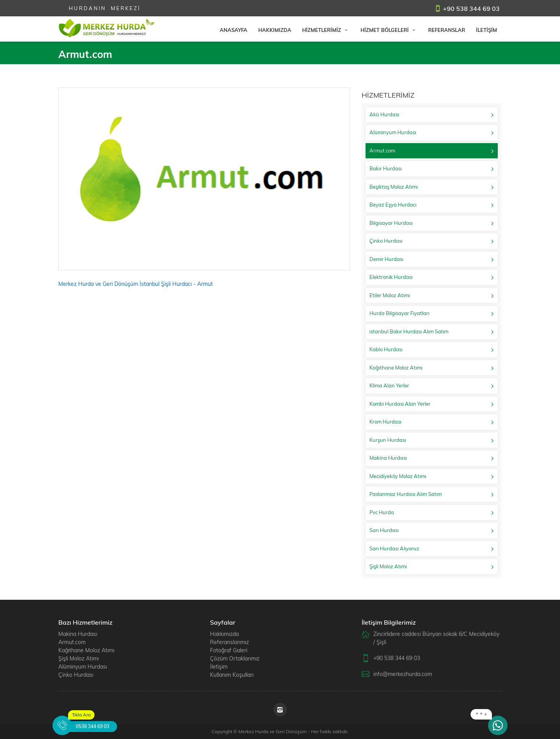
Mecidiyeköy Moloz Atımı (398, 476)
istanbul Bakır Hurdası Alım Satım (409, 331)
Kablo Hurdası (386, 349)
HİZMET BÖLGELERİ (389, 30)
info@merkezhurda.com (403, 674)
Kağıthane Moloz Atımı (396, 368)
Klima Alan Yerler (389, 385)
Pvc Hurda (382, 512)
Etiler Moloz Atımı (390, 295)
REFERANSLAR (447, 30)
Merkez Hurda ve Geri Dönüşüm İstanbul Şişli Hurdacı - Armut (136, 284)
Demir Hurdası (386, 259)
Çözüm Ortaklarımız (235, 658)
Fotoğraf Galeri (229, 650)
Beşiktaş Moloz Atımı (394, 187)
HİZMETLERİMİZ (326, 30)
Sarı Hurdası (384, 530)
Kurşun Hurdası (388, 440)
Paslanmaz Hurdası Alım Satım (406, 494)
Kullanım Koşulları (232, 675)
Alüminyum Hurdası (393, 132)
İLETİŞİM (486, 30)
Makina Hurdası (388, 458)
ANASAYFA (234, 30)
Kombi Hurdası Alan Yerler (400, 404)
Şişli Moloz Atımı (388, 566)
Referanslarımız (229, 642)
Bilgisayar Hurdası (391, 223)
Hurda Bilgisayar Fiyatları (399, 313)
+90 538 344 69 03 (471, 9)
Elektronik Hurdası (391, 277)
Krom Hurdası (385, 422)
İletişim (219, 667)
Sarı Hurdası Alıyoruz (394, 548)
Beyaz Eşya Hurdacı (393, 205)
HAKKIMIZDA (275, 30)
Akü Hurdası (384, 114)
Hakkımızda (224, 634)
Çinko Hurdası (386, 241)
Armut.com (382, 151)
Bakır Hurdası (386, 168)
